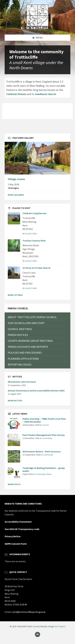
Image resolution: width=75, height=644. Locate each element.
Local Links (31, 234)
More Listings (15, 295)
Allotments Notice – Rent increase (42, 452)
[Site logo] (37, 28)
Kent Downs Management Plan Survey (44, 435)
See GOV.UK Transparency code (22, 529)
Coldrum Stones (16, 94)
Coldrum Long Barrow (34, 213)
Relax (49, 474)
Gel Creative (60, 626)
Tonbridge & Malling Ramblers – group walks (44, 469)
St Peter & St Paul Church (36, 268)
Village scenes (16, 179)
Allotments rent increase (22, 382)
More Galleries (16, 195)
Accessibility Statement (18, 522)
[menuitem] (37, 317)
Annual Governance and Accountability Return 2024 (36, 391)
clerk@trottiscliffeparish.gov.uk (29, 612)
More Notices (15, 401)
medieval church (46, 94)
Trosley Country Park (34, 241)
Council (45, 425)
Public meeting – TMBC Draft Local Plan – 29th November (44, 420)
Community (47, 438)
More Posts (14, 484)
